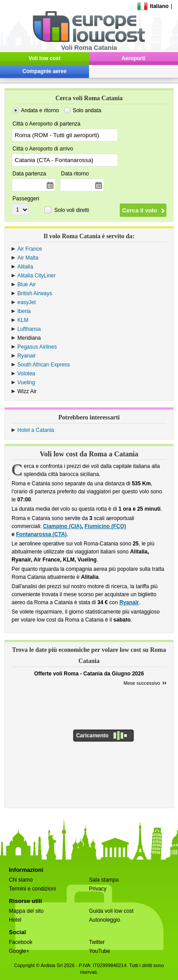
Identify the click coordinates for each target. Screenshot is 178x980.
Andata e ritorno (40, 110)
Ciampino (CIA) (63, 526)
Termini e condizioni (32, 889)
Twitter (97, 942)
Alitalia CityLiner (36, 276)
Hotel (15, 920)
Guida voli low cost (111, 911)
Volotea (26, 374)
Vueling (26, 382)
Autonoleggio (105, 920)
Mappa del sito (26, 911)
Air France (30, 249)
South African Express (44, 365)
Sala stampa (104, 880)
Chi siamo (21, 880)
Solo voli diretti (72, 210)
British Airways (35, 293)
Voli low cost (44, 58)
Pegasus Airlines (37, 347)
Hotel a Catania (36, 430)
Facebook (21, 942)
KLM (23, 320)
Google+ (19, 951)
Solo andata (87, 110)
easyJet (26, 302)
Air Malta (28, 258)
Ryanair (26, 356)
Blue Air (26, 285)
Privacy (98, 889)
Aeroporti (133, 58)
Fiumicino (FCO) (105, 526)
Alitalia (25, 267)
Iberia (24, 311)
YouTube (99, 951)
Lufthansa (29, 329)
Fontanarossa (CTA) (41, 534)
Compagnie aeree (45, 71)
